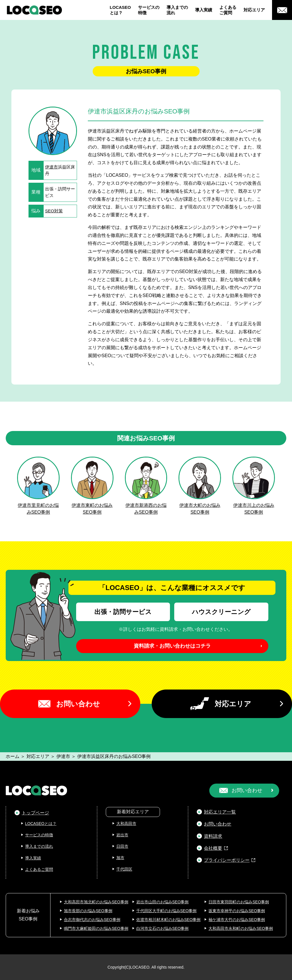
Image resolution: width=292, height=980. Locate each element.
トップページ (35, 813)
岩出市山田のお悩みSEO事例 (163, 902)
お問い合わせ (78, 704)
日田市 (122, 846)
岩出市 (122, 835)
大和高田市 (126, 824)
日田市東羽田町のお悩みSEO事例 (239, 902)
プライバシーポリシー (227, 860)
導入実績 (204, 10)
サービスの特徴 (149, 10)
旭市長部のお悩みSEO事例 (88, 911)
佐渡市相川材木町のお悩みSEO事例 (169, 920)
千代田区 (124, 869)
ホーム (13, 756)
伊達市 (51, 167)
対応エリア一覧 (220, 812)
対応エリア (254, 10)
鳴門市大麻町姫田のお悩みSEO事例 (96, 928)
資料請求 (213, 836)
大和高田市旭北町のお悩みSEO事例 (96, 902)
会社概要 (213, 848)
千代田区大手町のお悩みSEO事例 (167, 911)
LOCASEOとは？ (120, 10)
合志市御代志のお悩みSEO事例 (92, 920)
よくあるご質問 (228, 10)
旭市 (120, 858)
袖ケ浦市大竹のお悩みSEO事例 (237, 920)
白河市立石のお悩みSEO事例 (163, 928)
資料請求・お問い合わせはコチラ (172, 646)
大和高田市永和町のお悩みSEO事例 (241, 928)
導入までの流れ (177, 10)
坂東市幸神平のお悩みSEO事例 (237, 911)
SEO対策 (54, 211)
